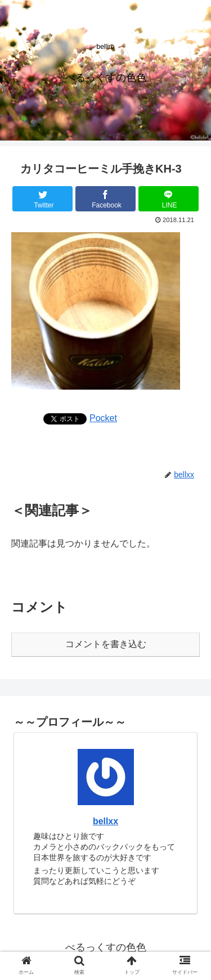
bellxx (105, 821)
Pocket (103, 418)
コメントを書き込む (106, 644)
